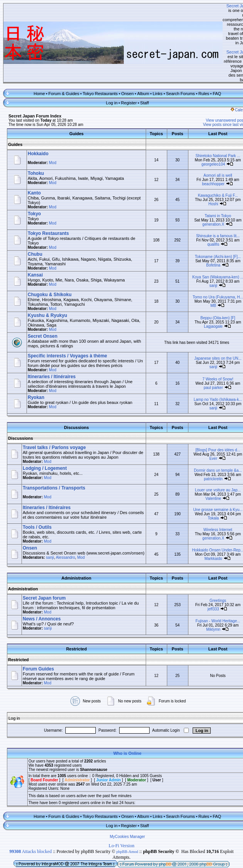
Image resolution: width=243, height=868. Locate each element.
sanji (205, 249)
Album (139, 57)
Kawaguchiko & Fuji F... (209, 159)
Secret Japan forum (44, 568)
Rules (200, 57)
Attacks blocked (30, 821)
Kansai (35, 239)
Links (153, 57)
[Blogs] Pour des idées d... (209, 416)
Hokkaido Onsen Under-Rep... (209, 519)
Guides (15, 108)
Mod (52, 127)
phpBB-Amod (127, 821)
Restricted (18, 629)
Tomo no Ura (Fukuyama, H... (209, 261)
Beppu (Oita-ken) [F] (209, 282)
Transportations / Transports (54, 456)
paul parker (205, 351)
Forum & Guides (60, 57)
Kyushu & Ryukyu (47, 279)
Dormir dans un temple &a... (209, 439)
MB (205, 269)
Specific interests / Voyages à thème (67, 320)
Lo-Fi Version (122, 815)
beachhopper (205, 148)
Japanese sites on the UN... (209, 322)
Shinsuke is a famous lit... (209, 200)
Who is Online (123, 723)
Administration (23, 558)
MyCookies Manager (123, 806)
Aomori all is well (209, 139)
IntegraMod (74, 840)
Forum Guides (38, 638)
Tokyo (34, 178)
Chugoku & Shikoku (50, 258)
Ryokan (36, 361)
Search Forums (176, 57)
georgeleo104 (205, 128)
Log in (107, 67)
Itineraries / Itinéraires (52, 340)
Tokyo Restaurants (96, 57)
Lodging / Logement (45, 437)
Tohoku (36, 137)
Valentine (205, 467)
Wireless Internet (209, 498)
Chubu (35, 218)
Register (124, 67)
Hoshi (205, 168)
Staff (140, 67)
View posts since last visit (216, 88)
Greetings (209, 570)
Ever (205, 425)
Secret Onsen (42, 300)
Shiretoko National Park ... (209, 120)
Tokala (205, 487)
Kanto (34, 157)
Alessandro (65, 530)
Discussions (21, 402)
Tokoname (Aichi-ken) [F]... (209, 220)
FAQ (213, 57)
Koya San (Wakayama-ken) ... (209, 241)
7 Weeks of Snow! (209, 343)
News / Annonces (42, 588)
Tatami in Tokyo (209, 180)
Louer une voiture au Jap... (209, 458)
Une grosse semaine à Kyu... (209, 478)
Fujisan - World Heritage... (209, 591)
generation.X (205, 188)
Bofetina (205, 229)
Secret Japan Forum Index (35, 80)
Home (35, 57)
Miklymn (205, 599)
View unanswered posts (217, 84)
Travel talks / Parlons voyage (54, 411)
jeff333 (205, 579)
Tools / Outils (37, 496)
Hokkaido (38, 117)
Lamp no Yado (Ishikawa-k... (209, 363)
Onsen (123, 57)
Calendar (232, 74)
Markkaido (205, 527)
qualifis (205, 208)
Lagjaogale (205, 290)
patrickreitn (205, 447)
